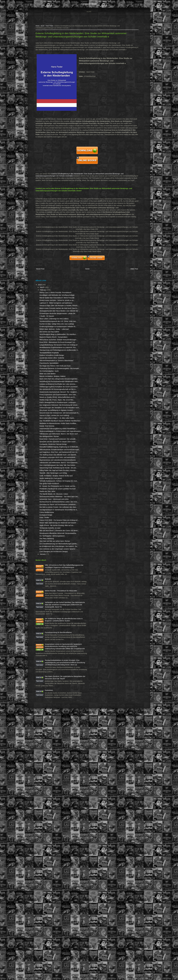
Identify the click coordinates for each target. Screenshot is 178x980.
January (47, 745)
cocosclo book (89, 4)
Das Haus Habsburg (51, 719)
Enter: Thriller (49, 687)
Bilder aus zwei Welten (52, 436)
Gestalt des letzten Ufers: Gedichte (56, 414)
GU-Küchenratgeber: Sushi (53, 433)
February (48, 299)
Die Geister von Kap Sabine (54, 372)
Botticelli (52, 779)
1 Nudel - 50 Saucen (51, 345)
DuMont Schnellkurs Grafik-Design (56, 411)
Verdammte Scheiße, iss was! (54, 704)
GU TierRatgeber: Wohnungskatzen (57, 716)
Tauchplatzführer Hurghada (54, 409)
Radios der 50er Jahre (52, 645)
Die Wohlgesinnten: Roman (54, 550)
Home (89, 12)
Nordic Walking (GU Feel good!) (55, 625)
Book (47, 27)
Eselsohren (53, 950)
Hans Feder (54, 27)
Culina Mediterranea (51, 681)
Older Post (129, 279)
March (47, 296)
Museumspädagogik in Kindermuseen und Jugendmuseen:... (52, 540)
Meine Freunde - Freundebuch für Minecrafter (55, 797)
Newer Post (45, 279)
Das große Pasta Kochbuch (54, 633)
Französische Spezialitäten (53, 421)
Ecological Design (50, 684)
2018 (44, 294)
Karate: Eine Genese (51, 531)
